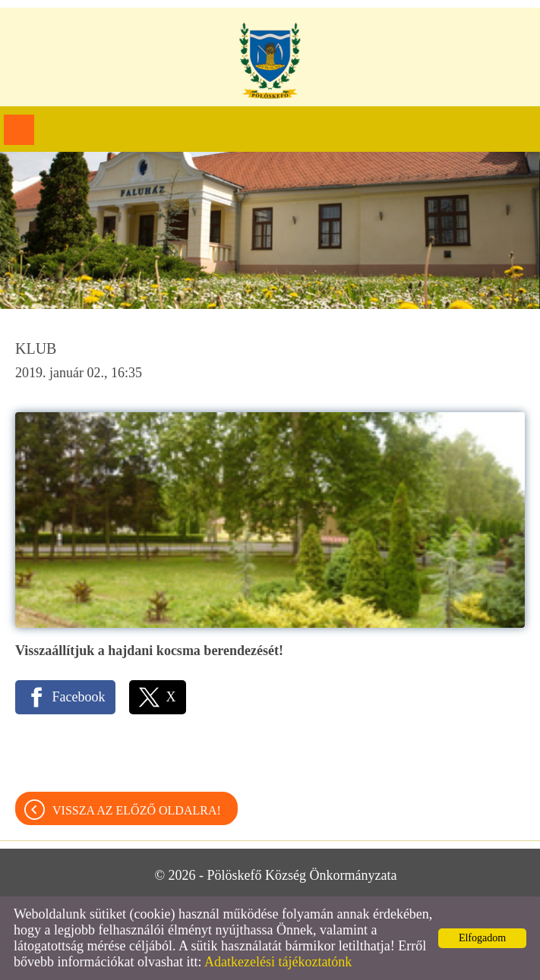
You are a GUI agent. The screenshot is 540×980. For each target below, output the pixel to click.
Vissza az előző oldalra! (137, 810)
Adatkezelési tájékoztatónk (278, 962)
